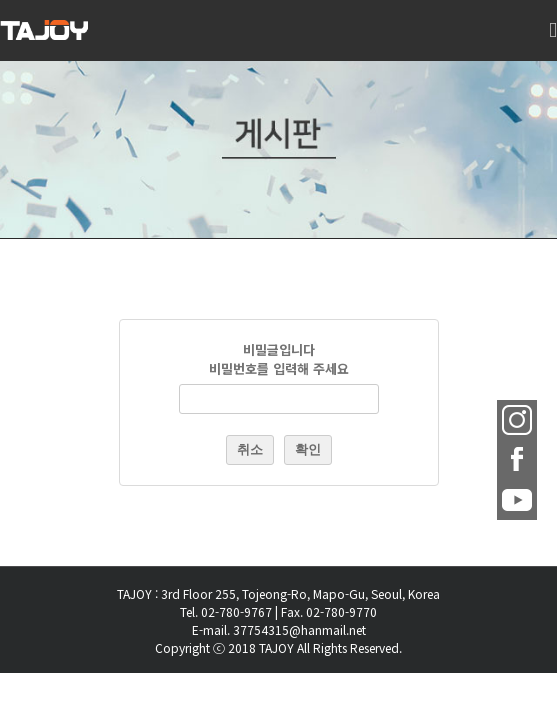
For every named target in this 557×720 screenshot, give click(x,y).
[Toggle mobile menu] (553, 40)
